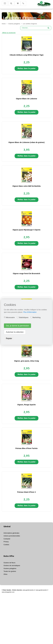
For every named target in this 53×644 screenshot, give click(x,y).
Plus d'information (30, 312)
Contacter (7, 539)
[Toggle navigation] (5, 3)
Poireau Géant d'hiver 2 (26, 492)
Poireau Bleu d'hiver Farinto (26, 448)
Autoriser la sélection (15, 332)
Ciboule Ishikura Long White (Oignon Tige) (26, 55)
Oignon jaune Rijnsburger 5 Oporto (26, 230)
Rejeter (9, 338)
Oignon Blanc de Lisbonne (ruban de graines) (26, 142)
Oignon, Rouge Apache (26, 405)
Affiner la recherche (9, 33)
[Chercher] (11, 3)
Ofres (5, 574)
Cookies (6, 545)
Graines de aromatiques (12, 565)
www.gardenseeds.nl (29, 590)
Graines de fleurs (9, 563)
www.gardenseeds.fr (42, 590)
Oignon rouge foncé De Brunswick (26, 274)
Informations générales (11, 533)
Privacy (6, 542)
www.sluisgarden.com (8, 592)
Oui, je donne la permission (17, 326)
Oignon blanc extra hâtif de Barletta (27, 186)
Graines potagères (10, 568)
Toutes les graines (10, 571)
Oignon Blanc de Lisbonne (26, 99)
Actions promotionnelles (12, 536)
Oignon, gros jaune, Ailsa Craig (26, 361)
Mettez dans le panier (27, 69)
